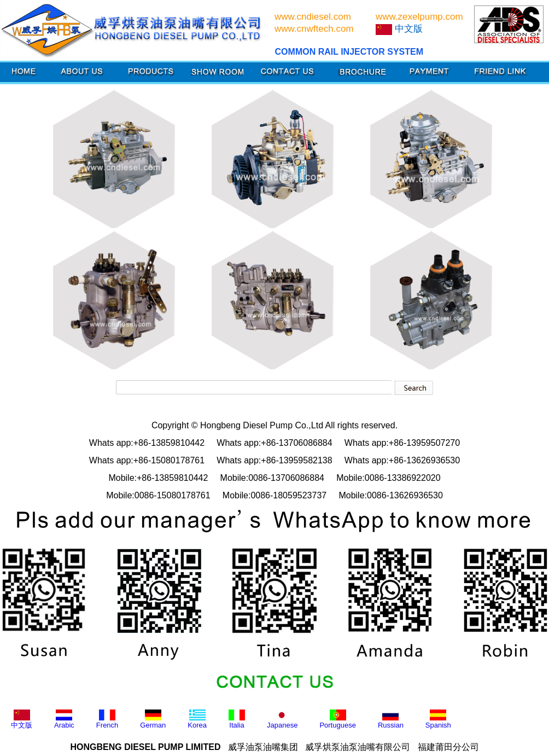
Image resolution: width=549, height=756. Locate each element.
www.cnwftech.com (314, 29)
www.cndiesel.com (313, 17)
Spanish (438, 719)
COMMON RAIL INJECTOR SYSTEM (349, 52)
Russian (391, 719)
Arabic (64, 719)
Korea (197, 719)
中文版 (22, 719)
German (153, 719)
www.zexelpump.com (419, 17)
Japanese (282, 719)
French (107, 719)
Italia (237, 719)
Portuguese (338, 719)
